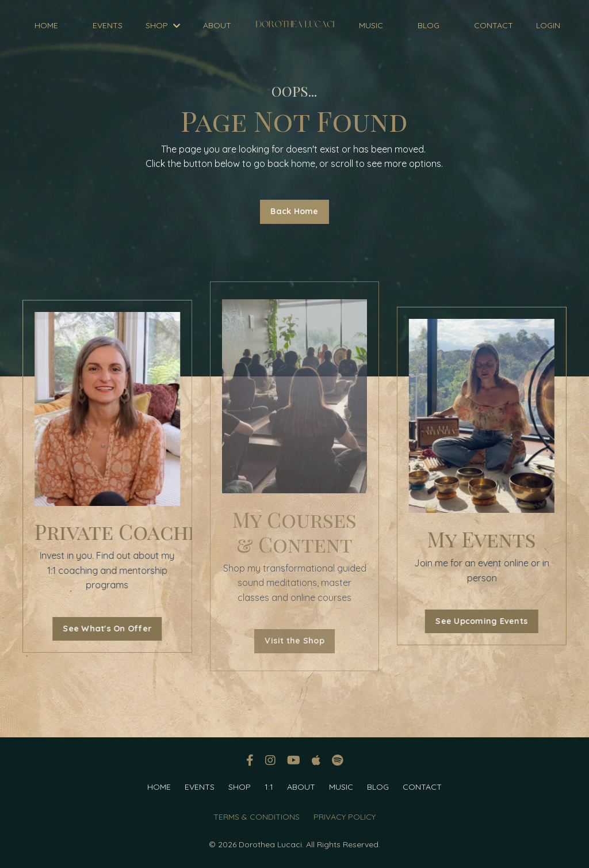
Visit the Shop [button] (294, 641)
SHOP (163, 25)
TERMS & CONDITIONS (257, 817)
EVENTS (108, 25)
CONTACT (494, 25)
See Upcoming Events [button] (484, 621)
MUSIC (371, 25)
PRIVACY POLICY (345, 817)
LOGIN (548, 25)
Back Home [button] (294, 211)
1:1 (269, 787)
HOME (46, 25)
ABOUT (217, 25)
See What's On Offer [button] (105, 629)
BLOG (429, 25)
